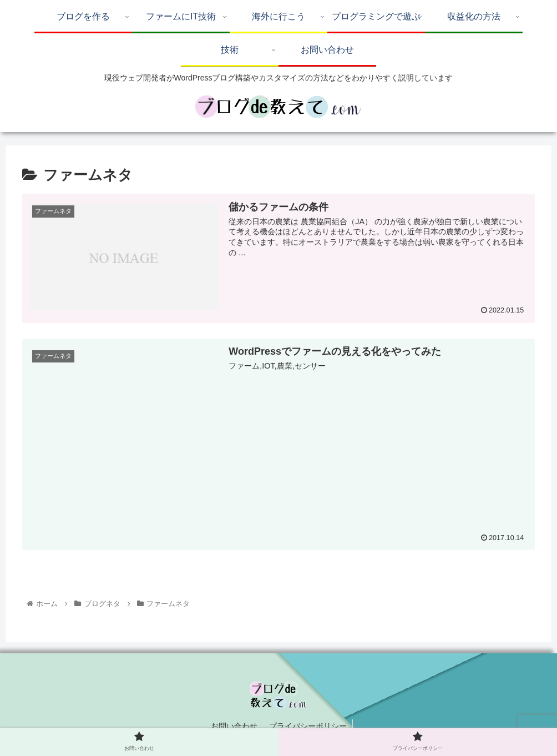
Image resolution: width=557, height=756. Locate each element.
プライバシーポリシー (308, 726)
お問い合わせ (234, 726)
